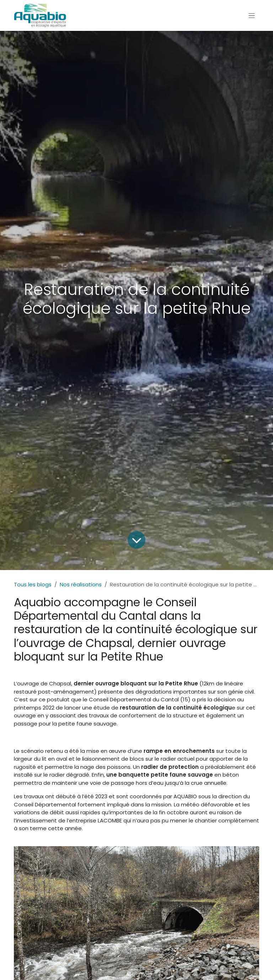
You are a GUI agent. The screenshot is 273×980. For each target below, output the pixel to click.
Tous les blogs (33, 584)
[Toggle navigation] (252, 15)
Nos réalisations (81, 584)
